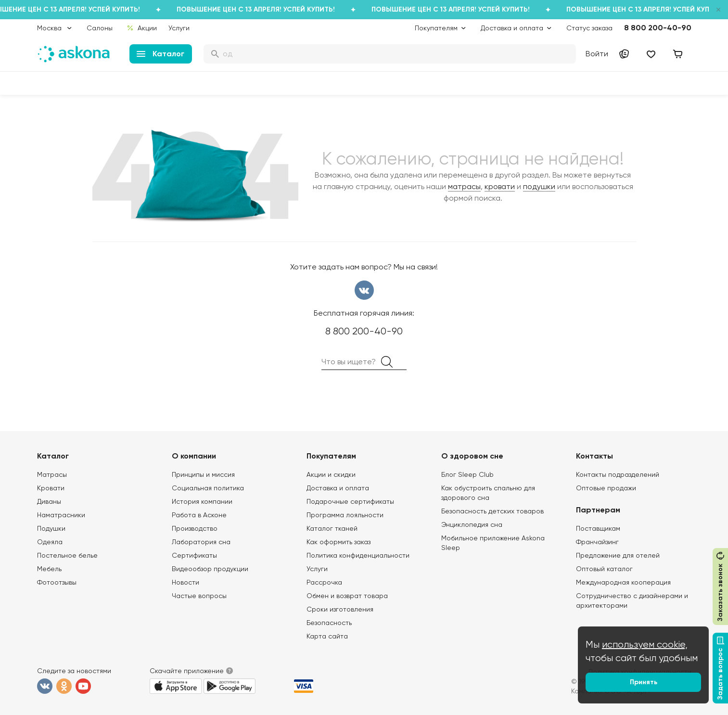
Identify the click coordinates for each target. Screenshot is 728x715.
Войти (597, 54)
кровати (500, 186)
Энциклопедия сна (472, 524)
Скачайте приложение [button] (187, 671)
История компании (202, 501)
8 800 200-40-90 (658, 28)
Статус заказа (589, 28)
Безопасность (329, 623)
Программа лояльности (345, 515)
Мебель (49, 569)
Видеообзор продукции (210, 569)
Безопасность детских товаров (492, 511)
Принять (644, 682)
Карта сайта (327, 636)
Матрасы (52, 474)
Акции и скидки (331, 474)
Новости (185, 582)
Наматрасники (61, 515)
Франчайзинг (597, 542)
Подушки (51, 528)
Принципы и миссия (203, 474)
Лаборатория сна (201, 542)
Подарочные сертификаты (350, 501)
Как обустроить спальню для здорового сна (488, 493)
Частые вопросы (199, 596)
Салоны (100, 28)
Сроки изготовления (340, 609)
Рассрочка (324, 582)
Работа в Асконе (199, 515)
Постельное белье (67, 555)
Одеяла (50, 542)
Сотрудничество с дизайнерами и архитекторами (632, 600)
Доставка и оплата (338, 488)
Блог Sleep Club (467, 474)
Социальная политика (208, 488)
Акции (141, 28)
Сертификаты (194, 555)
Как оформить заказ (338, 542)
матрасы (464, 186)
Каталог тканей (332, 528)
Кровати (51, 488)
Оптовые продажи (606, 488)
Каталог (160, 54)
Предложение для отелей (618, 555)
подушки (539, 186)
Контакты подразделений (618, 474)
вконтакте (364, 290)
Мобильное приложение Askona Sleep (493, 543)
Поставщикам (598, 528)
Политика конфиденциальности (358, 555)
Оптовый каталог (604, 569)
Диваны (49, 501)
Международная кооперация (623, 582)
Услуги (179, 28)
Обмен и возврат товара (347, 596)
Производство (195, 528)
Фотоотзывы (57, 582)
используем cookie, (645, 645)
